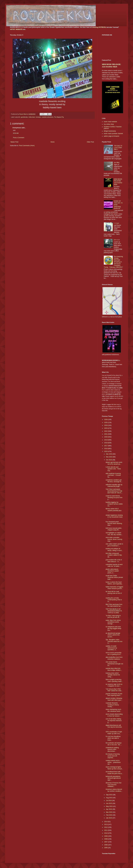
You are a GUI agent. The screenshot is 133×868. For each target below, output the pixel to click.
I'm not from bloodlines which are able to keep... (113, 738)
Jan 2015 (109, 818)
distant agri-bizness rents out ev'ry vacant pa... (114, 463)
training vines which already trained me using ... (113, 675)
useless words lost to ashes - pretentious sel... (113, 762)
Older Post (90, 142)
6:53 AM (16, 133)
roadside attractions (47, 117)
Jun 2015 (109, 803)
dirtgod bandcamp (110, 131)
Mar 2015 (109, 812)
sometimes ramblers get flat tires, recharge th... (114, 481)
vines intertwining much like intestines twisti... (114, 710)
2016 (106, 449)
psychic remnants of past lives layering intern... (114, 695)
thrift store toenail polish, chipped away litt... (114, 529)
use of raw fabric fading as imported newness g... (114, 721)
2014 (106, 822)
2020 (106, 437)
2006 (106, 845)
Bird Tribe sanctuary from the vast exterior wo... (114, 605)
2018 (106, 443)
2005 (106, 848)
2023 (106, 428)
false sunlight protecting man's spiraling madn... (114, 680)
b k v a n (117, 240)
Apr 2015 (109, 809)
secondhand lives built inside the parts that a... (114, 773)
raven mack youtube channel (113, 134)
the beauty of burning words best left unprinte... (113, 756)
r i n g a (116, 223)
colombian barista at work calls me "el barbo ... (114, 565)
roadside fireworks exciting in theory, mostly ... (112, 705)
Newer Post (14, 142)
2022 (106, 431)
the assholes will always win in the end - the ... (114, 744)
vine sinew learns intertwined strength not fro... (114, 664)
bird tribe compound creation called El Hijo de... (114, 555)
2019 (106, 440)
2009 (106, 836)
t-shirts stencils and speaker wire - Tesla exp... (113, 469)
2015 (106, 451)
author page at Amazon (111, 136)
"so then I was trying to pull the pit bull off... (113, 616)
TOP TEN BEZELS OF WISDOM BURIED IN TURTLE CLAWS (114, 611)
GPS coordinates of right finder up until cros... (114, 733)
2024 (106, 425)
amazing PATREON (99, 27)
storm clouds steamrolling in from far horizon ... (114, 715)
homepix (38, 117)
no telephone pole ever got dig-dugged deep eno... (113, 629)
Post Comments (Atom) (27, 146)
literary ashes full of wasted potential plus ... (114, 510)
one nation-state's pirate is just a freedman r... (114, 545)
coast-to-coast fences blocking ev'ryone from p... (114, 498)
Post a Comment (19, 138)
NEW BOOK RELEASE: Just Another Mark (118, 182)
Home (53, 142)
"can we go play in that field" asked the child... (114, 690)
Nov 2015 (109, 457)
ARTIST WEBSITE (16, 29)
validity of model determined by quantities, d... (111, 648)
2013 (106, 824)
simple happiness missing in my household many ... (114, 517)
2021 (106, 434)
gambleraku (24, 117)
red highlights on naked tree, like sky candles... (114, 534)
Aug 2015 (109, 798)
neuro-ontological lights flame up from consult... (114, 768)
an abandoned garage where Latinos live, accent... (113, 635)
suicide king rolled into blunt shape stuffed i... (114, 669)
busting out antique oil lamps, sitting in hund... (114, 549)
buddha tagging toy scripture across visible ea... (114, 504)
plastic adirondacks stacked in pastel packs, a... (112, 571)
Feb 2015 (109, 815)
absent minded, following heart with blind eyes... (114, 699)
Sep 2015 (109, 795)
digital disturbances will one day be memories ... (114, 727)
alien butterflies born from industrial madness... (114, 658)
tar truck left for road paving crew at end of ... (114, 593)
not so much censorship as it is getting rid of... (114, 654)
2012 (106, 827)
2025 (106, 423)
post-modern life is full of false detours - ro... (114, 561)
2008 (106, 839)
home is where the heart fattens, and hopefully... (114, 583)
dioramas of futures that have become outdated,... (113, 785)
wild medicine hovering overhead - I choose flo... (113, 475)
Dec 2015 (109, 454)
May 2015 (110, 806)
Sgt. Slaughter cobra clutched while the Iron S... (114, 641)
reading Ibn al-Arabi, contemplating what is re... (114, 600)
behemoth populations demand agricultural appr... (113, 778)
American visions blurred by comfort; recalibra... (114, 790)
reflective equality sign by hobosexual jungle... (114, 486)
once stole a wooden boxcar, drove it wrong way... (114, 539)
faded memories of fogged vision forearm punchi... (114, 588)
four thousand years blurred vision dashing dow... (114, 524)
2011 (106, 830)
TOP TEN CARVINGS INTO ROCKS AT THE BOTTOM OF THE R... (114, 491)
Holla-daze (32, 117)
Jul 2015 (109, 801)
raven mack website (110, 122)
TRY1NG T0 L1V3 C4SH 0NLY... (118, 148)
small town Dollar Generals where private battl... (114, 577)
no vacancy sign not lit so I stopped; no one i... (114, 685)
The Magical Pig (59, 117)
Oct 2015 (109, 460)
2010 (106, 833)
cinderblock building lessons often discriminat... (112, 749)
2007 (106, 842)
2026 (106, 420)
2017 (106, 446)
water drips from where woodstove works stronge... (113, 622)
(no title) (117, 163)
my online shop (109, 124)
